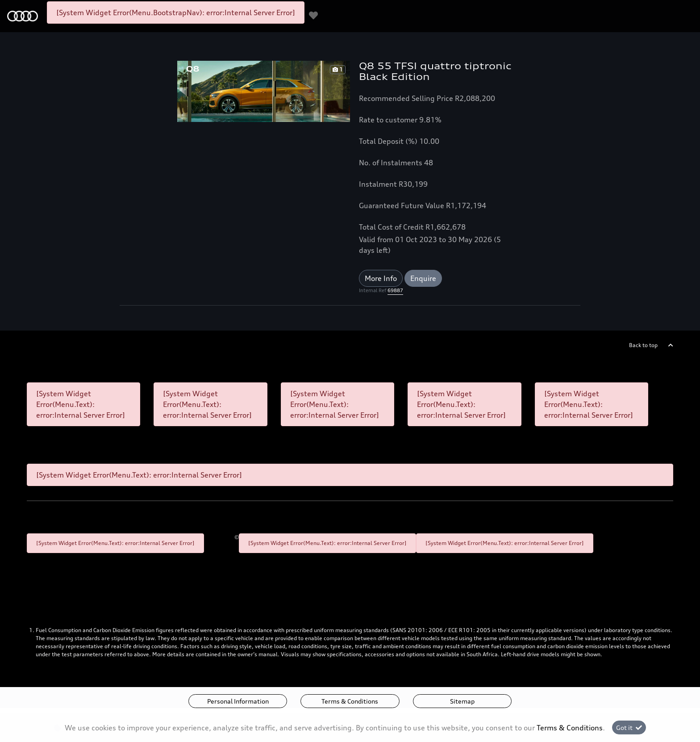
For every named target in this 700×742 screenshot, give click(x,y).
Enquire (423, 278)
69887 (395, 290)
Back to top (643, 345)
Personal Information (238, 701)
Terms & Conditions (350, 701)
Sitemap (462, 701)
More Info (381, 278)
